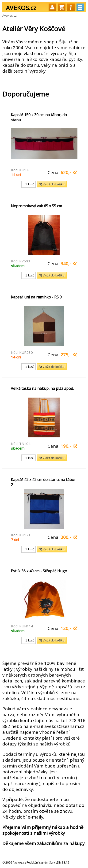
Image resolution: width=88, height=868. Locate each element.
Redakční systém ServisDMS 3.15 (48, 862)
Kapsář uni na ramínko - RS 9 (36, 297)
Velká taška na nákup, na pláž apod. (42, 388)
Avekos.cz (10, 15)
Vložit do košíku (52, 184)
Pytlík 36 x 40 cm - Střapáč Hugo (39, 571)
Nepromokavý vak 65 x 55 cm (36, 206)
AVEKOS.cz (21, 8)
